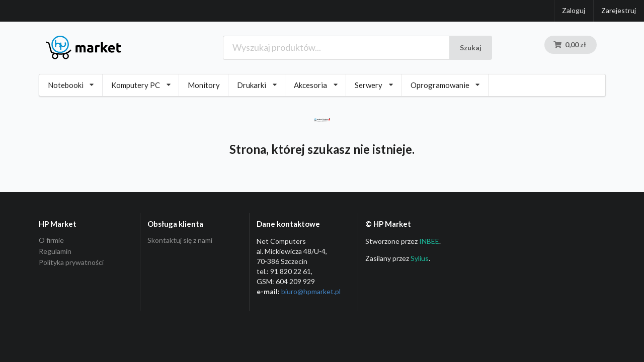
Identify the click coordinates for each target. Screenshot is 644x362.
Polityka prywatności (71, 262)
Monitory (204, 85)
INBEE (429, 241)
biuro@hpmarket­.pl (311, 291)
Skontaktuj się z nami (180, 240)
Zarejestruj (619, 10)
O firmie (51, 240)
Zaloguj (574, 10)
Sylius (420, 258)
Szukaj (471, 48)
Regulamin (55, 251)
